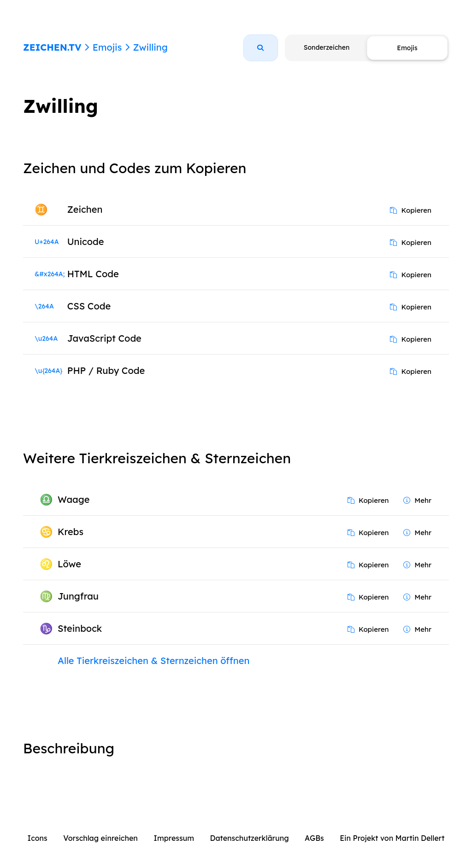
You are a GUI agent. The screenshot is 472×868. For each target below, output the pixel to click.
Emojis (107, 47)
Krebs (71, 532)
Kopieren (411, 210)
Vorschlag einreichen (100, 838)
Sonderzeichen (327, 47)
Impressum (174, 838)
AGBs (314, 838)
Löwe (69, 564)
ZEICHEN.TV (52, 47)
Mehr (417, 500)
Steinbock (80, 628)
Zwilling (150, 47)
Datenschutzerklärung (250, 838)
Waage (74, 499)
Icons (38, 838)
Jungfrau (78, 596)
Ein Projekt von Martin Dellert (392, 838)
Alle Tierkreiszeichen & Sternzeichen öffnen (153, 661)
